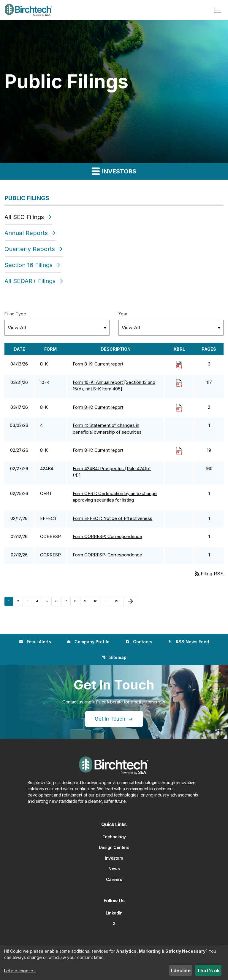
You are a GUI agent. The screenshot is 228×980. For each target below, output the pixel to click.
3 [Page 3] (29, 601)
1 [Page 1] (11, 601)
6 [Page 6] (58, 601)
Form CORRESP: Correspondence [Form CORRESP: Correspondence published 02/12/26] (107, 536)
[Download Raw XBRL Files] (179, 364)
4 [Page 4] (39, 601)
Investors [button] (114, 171)
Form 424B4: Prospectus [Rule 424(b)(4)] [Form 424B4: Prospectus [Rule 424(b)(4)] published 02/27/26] (112, 472)
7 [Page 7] (68, 601)
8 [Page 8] (77, 601)
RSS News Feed (189, 642)
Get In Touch (110, 719)
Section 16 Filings (28, 265)
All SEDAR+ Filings (30, 281)
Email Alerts (35, 642)
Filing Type (15, 314)
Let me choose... (20, 971)
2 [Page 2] (20, 601)
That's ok (208, 971)
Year (123, 314)
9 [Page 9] (87, 601)
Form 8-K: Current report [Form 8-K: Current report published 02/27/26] (98, 450)
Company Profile (88, 642)
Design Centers (114, 847)
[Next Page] (131, 601)
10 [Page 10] (97, 601)
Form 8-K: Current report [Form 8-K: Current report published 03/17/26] (98, 407)
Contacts (139, 642)
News (114, 869)
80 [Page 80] (119, 601)
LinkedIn (114, 913)
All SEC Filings (24, 217)
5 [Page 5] (49, 601)
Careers (114, 879)
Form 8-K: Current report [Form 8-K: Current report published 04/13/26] (98, 364)
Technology (114, 837)
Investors (114, 858)
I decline (181, 971)
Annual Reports (26, 233)
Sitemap (114, 657)
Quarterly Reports (30, 249)
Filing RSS (209, 574)
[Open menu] (218, 10)
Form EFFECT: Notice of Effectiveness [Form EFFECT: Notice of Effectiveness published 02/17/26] (113, 518)
